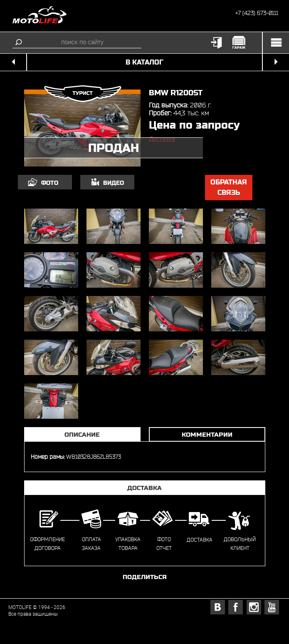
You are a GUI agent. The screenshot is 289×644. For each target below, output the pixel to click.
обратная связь (229, 188)
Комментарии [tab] (207, 434)
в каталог (144, 62)
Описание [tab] (82, 434)
